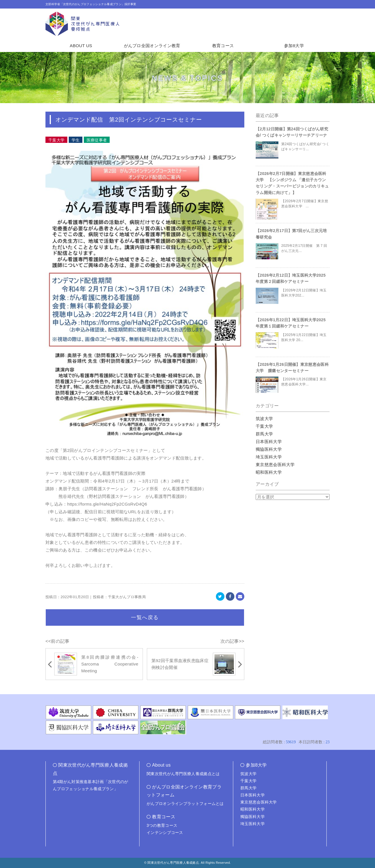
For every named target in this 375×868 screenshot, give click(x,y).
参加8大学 (294, 46)
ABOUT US (81, 46)
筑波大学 (264, 419)
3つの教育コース (162, 825)
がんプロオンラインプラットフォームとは (185, 804)
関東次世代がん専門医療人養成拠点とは (183, 774)
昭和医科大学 (269, 472)
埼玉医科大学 (269, 457)
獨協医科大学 (269, 449)
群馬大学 (264, 434)
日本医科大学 (269, 442)
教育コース (223, 46)
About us (161, 765)
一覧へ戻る (145, 617)
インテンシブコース (165, 832)
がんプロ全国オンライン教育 (152, 46)
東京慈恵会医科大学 (275, 465)
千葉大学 (264, 426)
